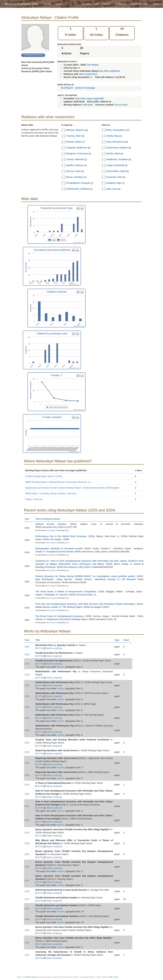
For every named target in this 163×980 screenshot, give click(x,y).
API (97, 4)
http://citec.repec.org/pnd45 (89, 99)
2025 (27, 654)
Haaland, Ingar (114, 183)
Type (118, 640)
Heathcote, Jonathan (117, 159)
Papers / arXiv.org (34, 499)
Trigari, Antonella (115, 165)
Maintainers (120, 4)
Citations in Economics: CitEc (20, 4)
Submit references (139, 4)
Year (28, 519)
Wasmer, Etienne (75, 130)
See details (93, 65)
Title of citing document (49, 519)
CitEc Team (113, 977)
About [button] (157, 4)
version (61, 667)
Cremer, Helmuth (75, 159)
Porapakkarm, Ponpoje (78, 183)
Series (58, 4)
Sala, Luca (112, 189)
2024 (27, 647)
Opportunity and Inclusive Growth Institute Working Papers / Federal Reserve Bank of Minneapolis (72, 488)
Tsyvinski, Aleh (114, 177)
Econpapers (52, 530)
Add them (88, 105)
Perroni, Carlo (74, 171)
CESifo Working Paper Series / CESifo (44, 476)
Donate (107, 4)
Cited (128, 640)
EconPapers (67, 88)
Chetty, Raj (112, 136)
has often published (109, 71)
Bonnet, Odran (74, 142)
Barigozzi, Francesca (77, 153)
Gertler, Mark (113, 153)
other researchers (88, 74)
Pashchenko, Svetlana (78, 189)
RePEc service (31, 977)
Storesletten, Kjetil (116, 171)
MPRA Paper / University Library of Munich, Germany (51, 493)
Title (39, 640)
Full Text (40, 648)
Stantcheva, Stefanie (117, 148)
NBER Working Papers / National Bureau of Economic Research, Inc (58, 482)
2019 (27, 891)
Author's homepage (85, 88)
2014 (27, 955)
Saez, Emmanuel (115, 142)
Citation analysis (53, 648)
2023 (27, 730)
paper (67, 530)
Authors (47, 4)
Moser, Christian (75, 177)
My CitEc (86, 4)
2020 (27, 675)
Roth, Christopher (116, 130)
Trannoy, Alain (74, 136)
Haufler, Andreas (75, 165)
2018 (27, 919)
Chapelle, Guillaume (77, 148)
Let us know (121, 105)
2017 (27, 899)
